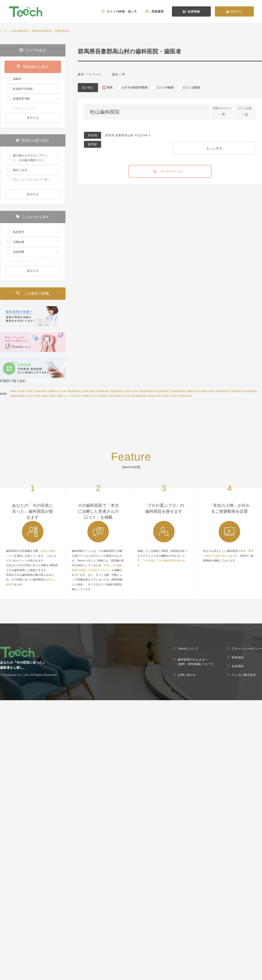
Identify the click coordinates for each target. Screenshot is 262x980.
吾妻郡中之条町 (107, 396)
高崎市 (13, 391)
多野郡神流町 (222, 391)
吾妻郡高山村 (62, 31)
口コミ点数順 (191, 87)
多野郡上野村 (154, 396)
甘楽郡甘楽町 (185, 396)
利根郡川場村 (207, 391)
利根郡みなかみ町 (57, 391)
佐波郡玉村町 (88, 391)
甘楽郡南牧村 (236, 391)
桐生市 (77, 396)
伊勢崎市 (86, 396)
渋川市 (95, 396)
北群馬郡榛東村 (178, 391)
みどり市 (69, 396)
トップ (4, 31)
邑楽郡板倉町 (103, 391)
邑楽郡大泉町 (131, 391)
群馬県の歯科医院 (42, 31)
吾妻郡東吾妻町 (18, 396)
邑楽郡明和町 (117, 391)
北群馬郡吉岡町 (139, 396)
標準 (110, 87)
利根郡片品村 (193, 391)
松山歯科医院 (105, 112)
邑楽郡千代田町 (25, 391)
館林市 (45, 396)
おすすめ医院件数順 (135, 87)
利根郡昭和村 (74, 391)
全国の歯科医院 (19, 31)
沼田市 (37, 396)
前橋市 (60, 396)
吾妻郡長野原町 (147, 391)
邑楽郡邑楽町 (162, 391)
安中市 (127, 396)
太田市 (30, 396)
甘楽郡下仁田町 (170, 396)
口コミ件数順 (165, 87)
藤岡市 (119, 396)
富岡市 (53, 396)
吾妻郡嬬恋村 (250, 391)
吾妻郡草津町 (41, 391)
